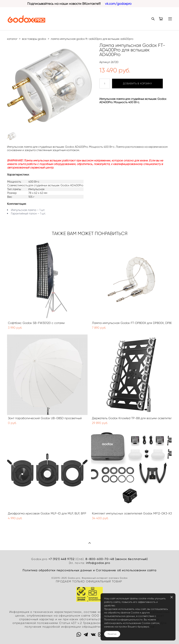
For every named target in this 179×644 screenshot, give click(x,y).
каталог (12, 39)
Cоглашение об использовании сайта (126, 570)
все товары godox (34, 39)
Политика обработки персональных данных (57, 570)
